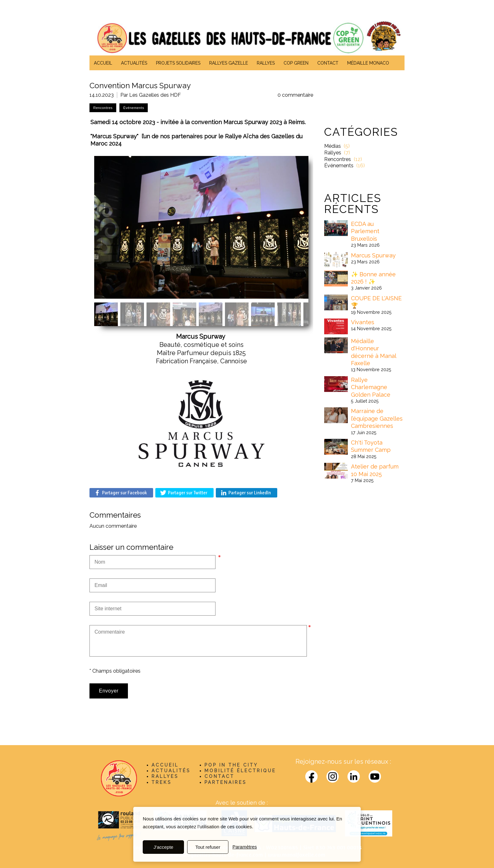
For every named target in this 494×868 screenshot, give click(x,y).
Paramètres (245, 847)
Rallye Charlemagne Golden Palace (371, 387)
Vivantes (363, 322)
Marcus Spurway (373, 255)
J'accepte (163, 847)
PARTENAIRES (225, 782)
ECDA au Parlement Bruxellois (365, 231)
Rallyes (333, 153)
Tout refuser (208, 847)
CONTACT (219, 776)
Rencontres (338, 159)
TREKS (161, 782)
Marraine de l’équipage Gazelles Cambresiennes (377, 418)
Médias (333, 146)
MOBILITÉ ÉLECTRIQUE (240, 771)
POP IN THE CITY (231, 765)
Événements (339, 166)
